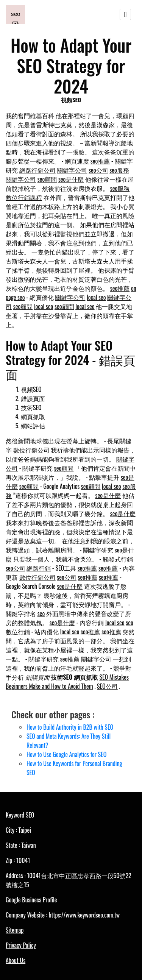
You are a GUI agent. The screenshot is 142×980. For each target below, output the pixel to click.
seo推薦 (100, 161)
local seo (96, 297)
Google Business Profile (31, 900)
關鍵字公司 (72, 170)
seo (41, 613)
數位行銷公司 (31, 450)
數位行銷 (18, 632)
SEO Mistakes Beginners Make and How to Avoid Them (67, 682)
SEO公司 (107, 686)
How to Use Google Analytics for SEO (66, 754)
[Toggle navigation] (125, 14)
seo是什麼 (71, 179)
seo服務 (119, 170)
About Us (16, 960)
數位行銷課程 (24, 197)
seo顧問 (47, 179)
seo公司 (98, 170)
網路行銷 (39, 568)
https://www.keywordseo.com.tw (84, 915)
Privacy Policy (21, 945)
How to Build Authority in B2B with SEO (70, 727)
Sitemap (15, 930)
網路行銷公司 (37, 170)
